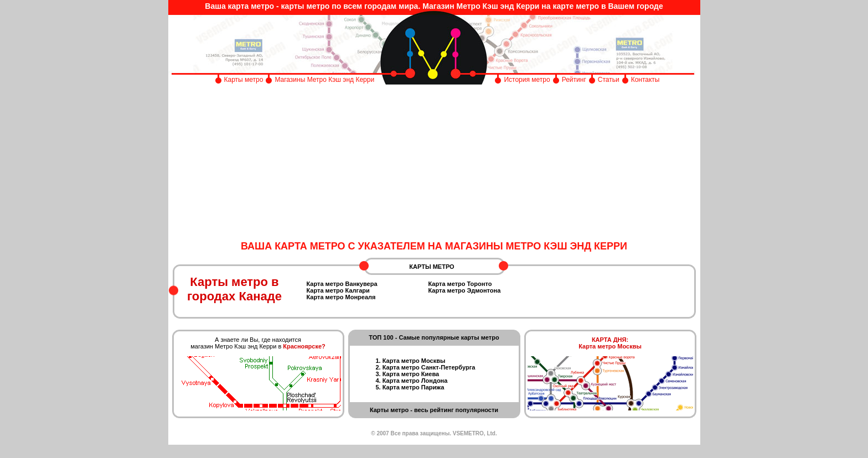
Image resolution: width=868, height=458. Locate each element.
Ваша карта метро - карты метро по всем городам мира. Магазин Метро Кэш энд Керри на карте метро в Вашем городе (434, 6)
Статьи (609, 80)
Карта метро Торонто (460, 284)
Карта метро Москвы (414, 361)
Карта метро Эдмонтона (465, 290)
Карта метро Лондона (415, 381)
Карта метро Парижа (414, 387)
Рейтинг (574, 80)
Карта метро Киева (411, 374)
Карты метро (244, 80)
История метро (527, 80)
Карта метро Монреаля (341, 297)
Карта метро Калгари (338, 290)
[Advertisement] (434, 163)
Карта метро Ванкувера (342, 284)
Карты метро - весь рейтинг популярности (434, 410)
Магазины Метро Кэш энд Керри (325, 80)
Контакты (645, 80)
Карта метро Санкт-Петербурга (429, 367)
